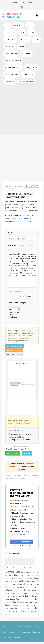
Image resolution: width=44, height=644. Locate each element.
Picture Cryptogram (27, 82)
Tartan (21, 46)
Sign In (31, 545)
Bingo (7, 25)
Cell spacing (15, 312)
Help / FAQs (6, 637)
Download (13, 453)
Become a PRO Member (21, 542)
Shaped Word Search (13, 68)
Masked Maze (10, 39)
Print (27, 453)
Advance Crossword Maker (17, 218)
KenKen (30, 25)
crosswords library (17, 437)
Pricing (31, 3)
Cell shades (15, 315)
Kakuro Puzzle (28, 75)
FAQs (23, 3)
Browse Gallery (15, 354)
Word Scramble (11, 53)
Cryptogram (10, 82)
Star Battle (24, 39)
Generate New (15, 346)
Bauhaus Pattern (11, 75)
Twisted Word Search (13, 60)
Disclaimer (37, 632)
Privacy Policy (26, 632)
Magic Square (10, 32)
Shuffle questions (15, 291)
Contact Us (14, 3)
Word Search (26, 53)
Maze (22, 32)
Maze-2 (32, 32)
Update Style (14, 350)
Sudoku (36, 39)
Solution (13, 317)
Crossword (18, 25)
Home (4, 632)
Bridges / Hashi (31, 68)
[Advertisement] (22, 111)
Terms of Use (13, 632)
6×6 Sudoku (10, 46)
